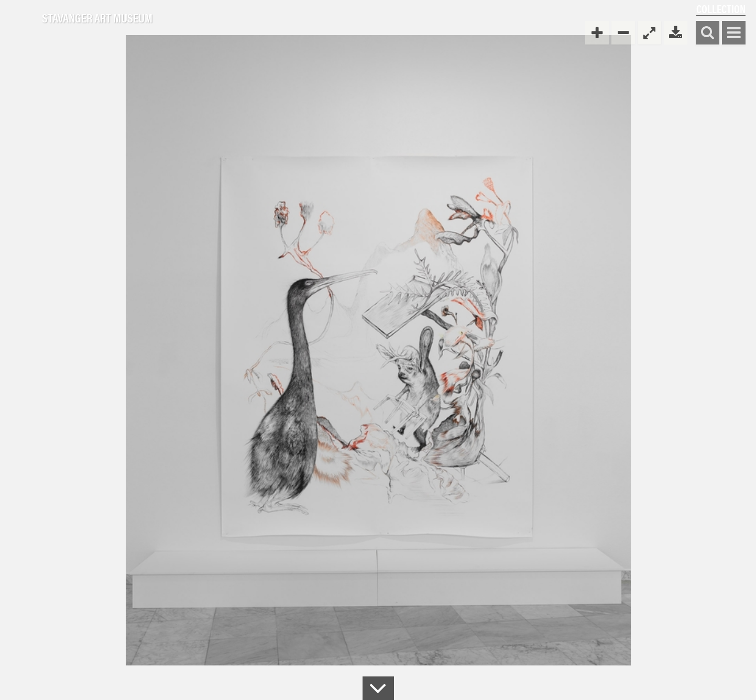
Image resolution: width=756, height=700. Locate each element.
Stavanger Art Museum (97, 18)
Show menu (734, 33)
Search (708, 33)
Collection (721, 9)
